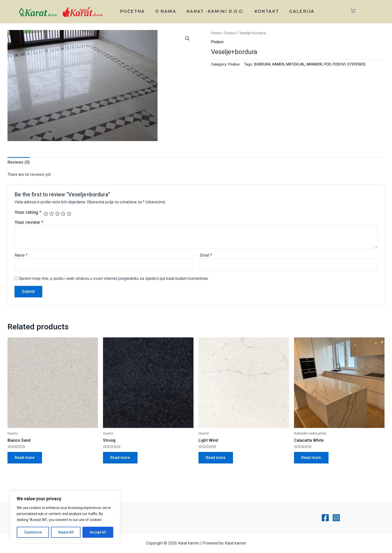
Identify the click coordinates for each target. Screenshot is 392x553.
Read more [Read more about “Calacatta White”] (311, 458)
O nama (167, 11)
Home (216, 33)
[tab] (19, 162)
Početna (134, 11)
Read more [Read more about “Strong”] (120, 458)
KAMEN (278, 64)
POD (328, 64)
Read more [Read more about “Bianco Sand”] (25, 458)
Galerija (300, 11)
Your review (29, 222)
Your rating (28, 212)
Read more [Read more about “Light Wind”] (216, 458)
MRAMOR (315, 64)
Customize (33, 532)
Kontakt (266, 11)
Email (206, 255)
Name (21, 255)
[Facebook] (325, 518)
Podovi (230, 33)
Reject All (66, 532)
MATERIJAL (296, 64)
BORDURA (262, 64)
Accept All (98, 532)
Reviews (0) (19, 162)
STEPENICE (357, 64)
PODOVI (339, 64)
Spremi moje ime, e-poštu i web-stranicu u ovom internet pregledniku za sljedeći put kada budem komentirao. (114, 279)
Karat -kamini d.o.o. (215, 11)
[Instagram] (336, 518)
